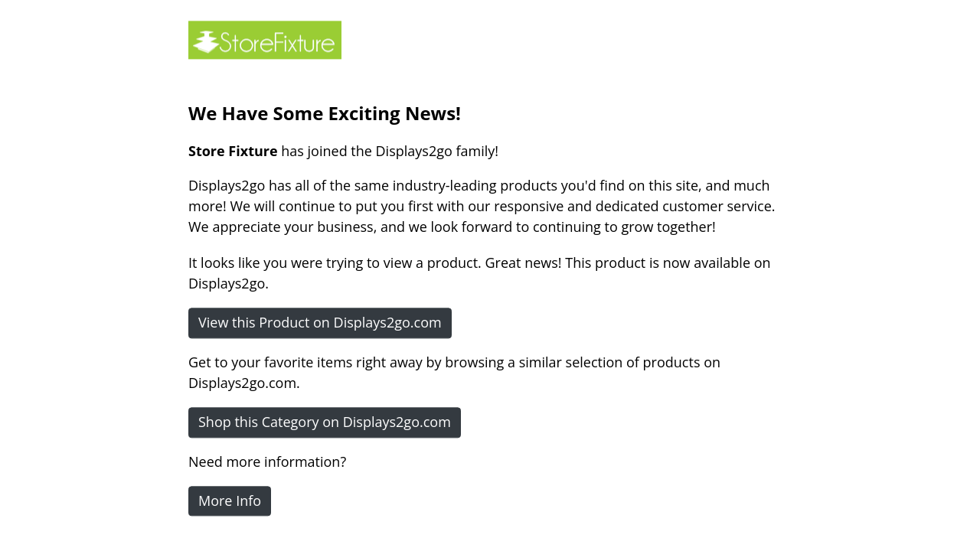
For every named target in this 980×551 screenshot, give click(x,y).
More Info (230, 500)
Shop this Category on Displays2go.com (325, 422)
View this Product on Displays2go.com (320, 322)
